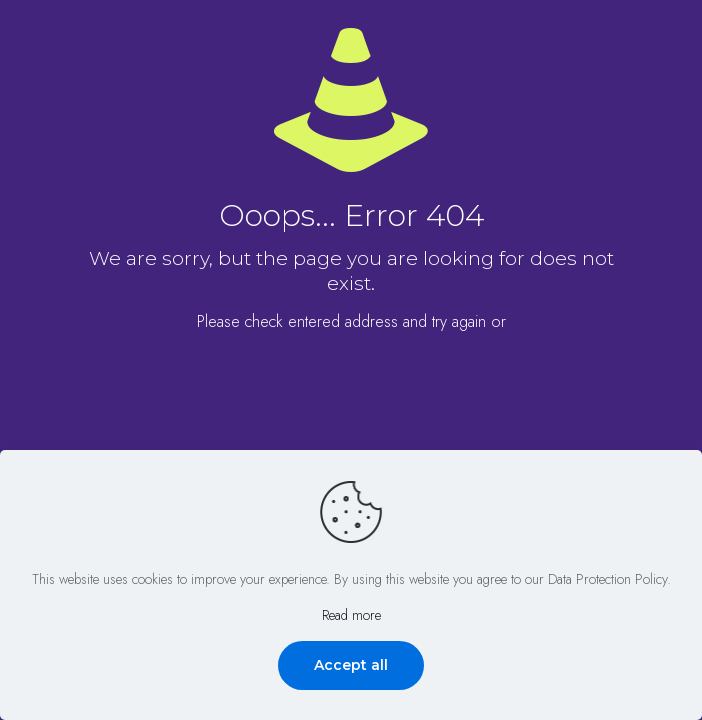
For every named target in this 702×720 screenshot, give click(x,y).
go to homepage (361, 378)
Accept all (351, 665)
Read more (351, 615)
